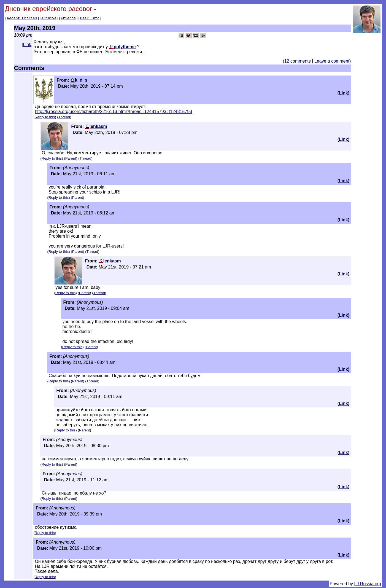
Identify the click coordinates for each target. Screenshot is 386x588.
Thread (64, 118)
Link (27, 45)
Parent (71, 159)
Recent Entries (22, 19)
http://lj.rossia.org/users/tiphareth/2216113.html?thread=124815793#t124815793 (113, 112)
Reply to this (45, 118)
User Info (90, 19)
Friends (68, 19)
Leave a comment (332, 62)
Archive (49, 19)
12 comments (298, 62)
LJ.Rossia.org (368, 585)
